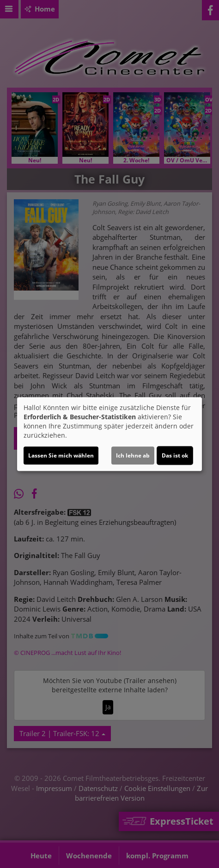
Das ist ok (175, 455)
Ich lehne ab (133, 455)
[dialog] (109, 434)
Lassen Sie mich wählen (61, 455)
